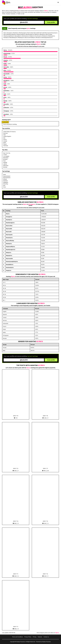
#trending (6, 184)
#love (5, 70)
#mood (5, 87)
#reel (4, 175)
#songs (5, 101)
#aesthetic (6, 114)
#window (5, 181)
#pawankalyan (7, 176)
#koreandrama (7, 178)
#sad (5, 94)
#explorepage (7, 53)
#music (5, 57)
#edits (5, 64)
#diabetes (6, 182)
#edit (5, 84)
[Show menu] (58, 2)
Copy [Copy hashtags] (5, 28)
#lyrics (5, 50)
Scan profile (51, 22)
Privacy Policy (28, 637)
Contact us (46, 637)
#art (4, 185)
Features (40, 637)
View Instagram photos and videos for (48, 633)
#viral (5, 97)
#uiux (5, 187)
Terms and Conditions (17, 637)
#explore (6, 60)
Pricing (35, 637)
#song (5, 77)
